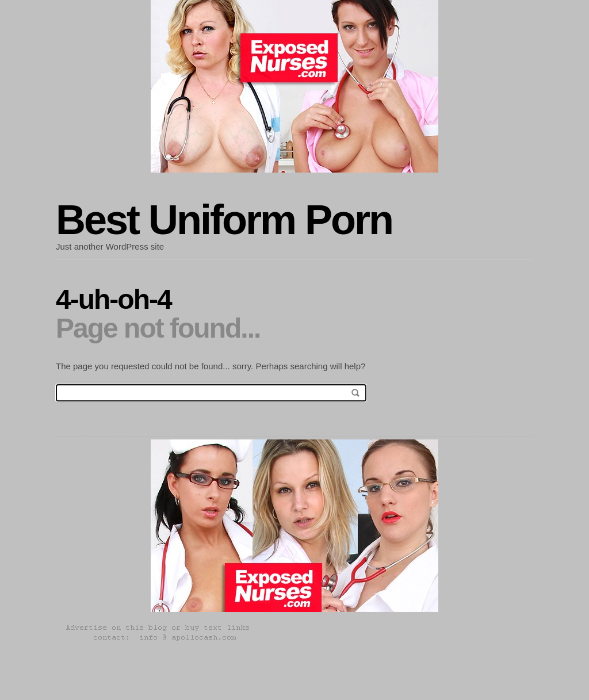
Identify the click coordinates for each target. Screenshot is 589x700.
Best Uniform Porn (224, 220)
